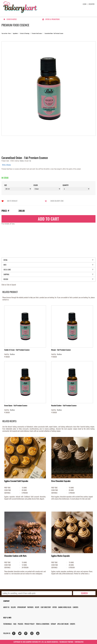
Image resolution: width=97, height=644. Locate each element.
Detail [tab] (49, 260)
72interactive (79, 642)
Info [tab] (49, 265)
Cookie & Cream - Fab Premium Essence (17, 350)
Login (85, 4)
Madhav (22, 161)
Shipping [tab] (49, 274)
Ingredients (15, 33)
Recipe (37, 607)
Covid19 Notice (12, 19)
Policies (20, 624)
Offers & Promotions (52, 19)
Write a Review (6, 165)
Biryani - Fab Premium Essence (61, 350)
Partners (30, 607)
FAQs (15, 624)
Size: (6, 185)
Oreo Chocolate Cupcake (61, 481)
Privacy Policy (29, 624)
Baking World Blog (65, 607)
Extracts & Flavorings (25, 33)
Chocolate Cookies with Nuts (15, 556)
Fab (30, 161)
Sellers (13, 607)
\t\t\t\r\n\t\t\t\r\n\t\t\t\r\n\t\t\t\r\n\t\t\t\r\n (76, 189)
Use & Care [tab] (49, 270)
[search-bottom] (84, 593)
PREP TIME (7, 488)
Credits (72, 624)
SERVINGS (7, 493)
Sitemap (53, 624)
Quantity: (66, 185)
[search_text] (37, 593)
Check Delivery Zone (57, 201)
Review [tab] (49, 279)
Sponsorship (22, 607)
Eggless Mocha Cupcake (60, 556)
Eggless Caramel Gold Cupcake (16, 481)
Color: (36, 185)
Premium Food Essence (37, 33)
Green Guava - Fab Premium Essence (16, 406)
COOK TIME (8, 490)
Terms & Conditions (43, 624)
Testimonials (8, 624)
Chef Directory (46, 607)
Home (9, 33)
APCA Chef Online (63, 624)
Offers (55, 607)
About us (6, 607)
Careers (75, 607)
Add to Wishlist (12, 201)
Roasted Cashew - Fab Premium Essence (64, 406)
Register (92, 4)
